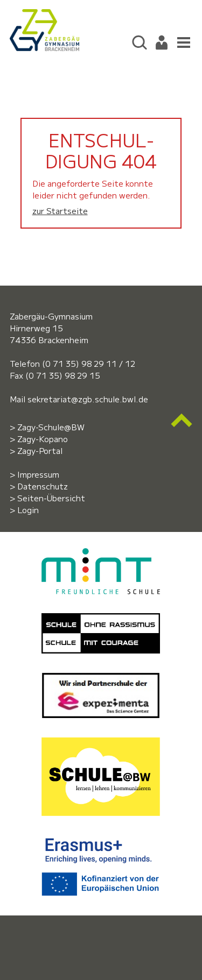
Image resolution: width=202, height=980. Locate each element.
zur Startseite (60, 211)
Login (28, 510)
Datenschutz (43, 486)
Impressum (38, 474)
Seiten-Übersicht (51, 498)
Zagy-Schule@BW (51, 427)
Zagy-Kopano (43, 439)
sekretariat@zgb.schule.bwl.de (88, 399)
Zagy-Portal (40, 450)
